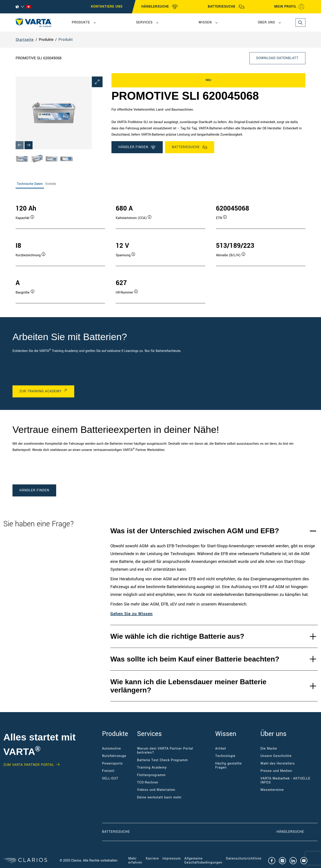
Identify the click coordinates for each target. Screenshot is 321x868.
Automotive (112, 749)
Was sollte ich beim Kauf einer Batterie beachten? (195, 659)
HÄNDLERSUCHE (160, 7)
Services (144, 22)
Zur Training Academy (40, 391)
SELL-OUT (110, 778)
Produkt (66, 40)
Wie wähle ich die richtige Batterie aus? (177, 636)
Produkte (81, 22)
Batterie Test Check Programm (163, 760)
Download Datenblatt (277, 58)
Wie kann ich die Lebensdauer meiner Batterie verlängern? (188, 686)
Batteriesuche (190, 147)
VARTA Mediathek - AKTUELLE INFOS (286, 780)
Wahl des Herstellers (278, 764)
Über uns (266, 22)
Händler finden (137, 147)
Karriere (152, 859)
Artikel (220, 749)
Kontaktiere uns (107, 7)
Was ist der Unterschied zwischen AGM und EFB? (195, 531)
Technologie (225, 756)
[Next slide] (29, 145)
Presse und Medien (276, 771)
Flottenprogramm (151, 775)
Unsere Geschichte (276, 756)
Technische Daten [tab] (30, 184)
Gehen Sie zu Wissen (132, 614)
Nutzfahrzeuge (114, 756)
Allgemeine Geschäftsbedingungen (203, 861)
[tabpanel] (160, 249)
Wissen (205, 22)
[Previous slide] (20, 145)
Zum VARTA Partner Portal (29, 765)
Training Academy (152, 768)
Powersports (112, 764)
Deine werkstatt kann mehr (159, 797)
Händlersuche (297, 832)
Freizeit (108, 771)
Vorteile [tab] (51, 184)
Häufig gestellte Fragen (228, 766)
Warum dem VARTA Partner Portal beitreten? (165, 751)
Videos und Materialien (156, 790)
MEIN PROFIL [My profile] (289, 7)
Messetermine (272, 790)
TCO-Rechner (148, 782)
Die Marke (269, 749)
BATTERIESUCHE (226, 7)
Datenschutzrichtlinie (244, 859)
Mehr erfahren (135, 861)
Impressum (172, 859)
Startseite (25, 40)
